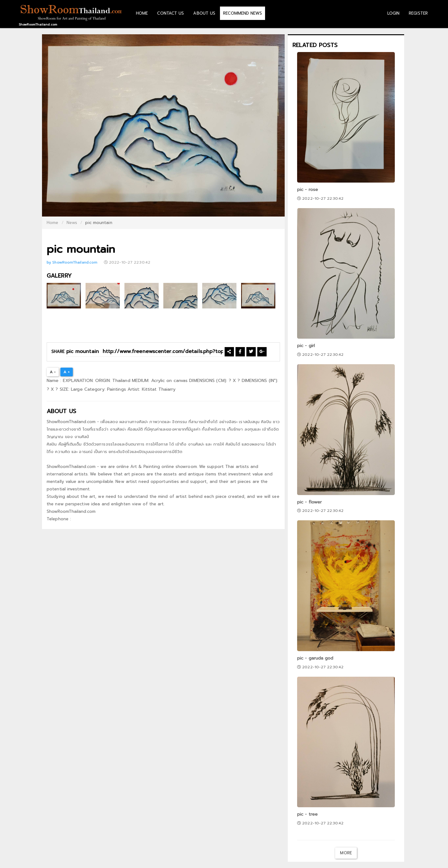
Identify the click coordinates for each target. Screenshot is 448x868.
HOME (142, 13)
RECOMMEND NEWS (242, 13)
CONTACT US (170, 13)
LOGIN (394, 13)
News (72, 223)
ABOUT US (204, 13)
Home (52, 223)
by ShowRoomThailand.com (73, 262)
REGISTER (418, 13)
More (346, 853)
